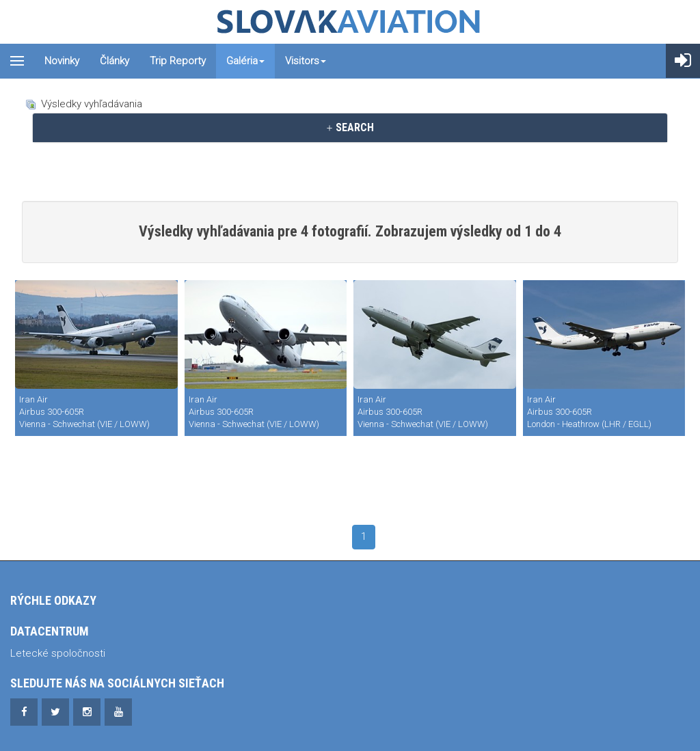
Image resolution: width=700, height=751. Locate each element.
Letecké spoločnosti (58, 653)
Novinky (62, 61)
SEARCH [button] (350, 127)
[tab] (350, 128)
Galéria (245, 61)
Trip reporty (178, 61)
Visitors (306, 61)
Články (115, 61)
